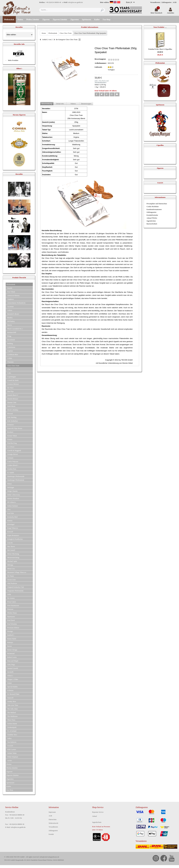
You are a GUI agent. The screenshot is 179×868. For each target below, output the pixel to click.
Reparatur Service (98, 812)
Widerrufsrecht (53, 823)
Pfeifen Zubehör (33, 20)
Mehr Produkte (13, 60)
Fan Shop (107, 20)
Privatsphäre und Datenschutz (157, 204)
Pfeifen (20, 20)
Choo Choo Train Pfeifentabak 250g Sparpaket (90, 33)
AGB (175, 2)
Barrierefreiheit (152, 224)
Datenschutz (53, 819)
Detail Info (60, 104)
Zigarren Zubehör (60, 20)
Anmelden (170, 12)
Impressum (52, 812)
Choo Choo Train (66, 33)
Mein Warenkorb (156, 12)
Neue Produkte (159, 27)
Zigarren (46, 20)
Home (44, 33)
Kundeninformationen (154, 209)
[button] (97, 94)
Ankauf (95, 816)
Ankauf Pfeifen (152, 218)
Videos (73, 104)
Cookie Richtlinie (153, 206)
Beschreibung (47, 104)
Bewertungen (86, 104)
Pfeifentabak (9, 20)
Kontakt (51, 834)
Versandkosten (155, 2)
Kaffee (97, 20)
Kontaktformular (152, 215)
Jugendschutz (151, 221)
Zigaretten (75, 20)
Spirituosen (86, 20)
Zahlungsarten (166, 2)
